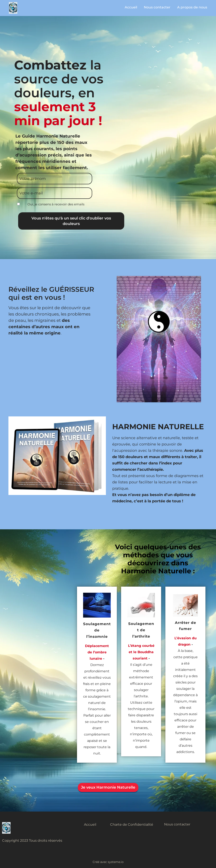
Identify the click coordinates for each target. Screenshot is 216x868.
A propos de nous (192, 7)
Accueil (131, 7)
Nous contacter (157, 7)
